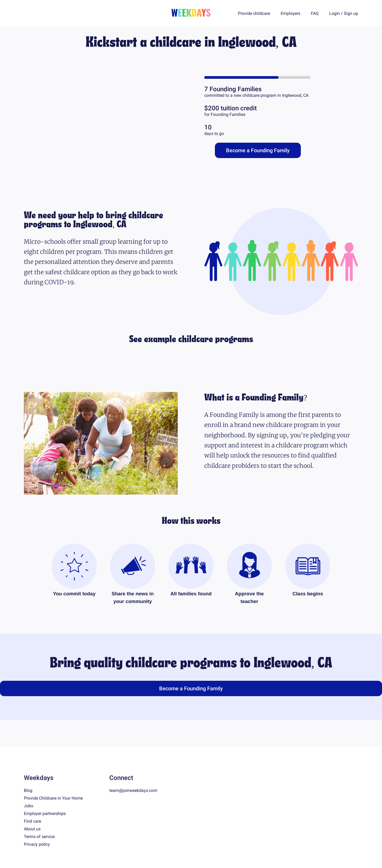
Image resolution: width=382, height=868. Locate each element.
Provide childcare (254, 13)
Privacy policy (37, 844)
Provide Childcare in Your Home (53, 798)
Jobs (29, 806)
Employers (290, 13)
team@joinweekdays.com (133, 790)
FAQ (315, 13)
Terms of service (39, 837)
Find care (32, 821)
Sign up (351, 13)
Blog (28, 790)
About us (32, 829)
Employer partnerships (45, 814)
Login (335, 13)
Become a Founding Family (258, 150)
